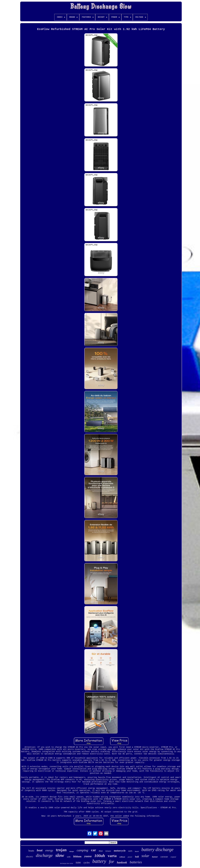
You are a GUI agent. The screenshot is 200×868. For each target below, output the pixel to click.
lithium (77, 856)
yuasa (88, 856)
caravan (164, 857)
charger (72, 851)
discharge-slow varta (67, 863)
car (93, 850)
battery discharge (157, 850)
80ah (101, 851)
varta (112, 856)
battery (99, 861)
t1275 (130, 851)
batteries (136, 862)
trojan (61, 850)
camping (82, 850)
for (111, 861)
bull (137, 857)
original (173, 857)
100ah (100, 856)
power (130, 857)
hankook (122, 862)
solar (145, 856)
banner (155, 857)
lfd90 (78, 863)
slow (60, 855)
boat (40, 850)
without (122, 857)
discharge (44, 855)
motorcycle (120, 851)
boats (31, 851)
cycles (87, 863)
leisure (108, 851)
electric (30, 857)
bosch (137, 851)
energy (49, 850)
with (69, 857)
